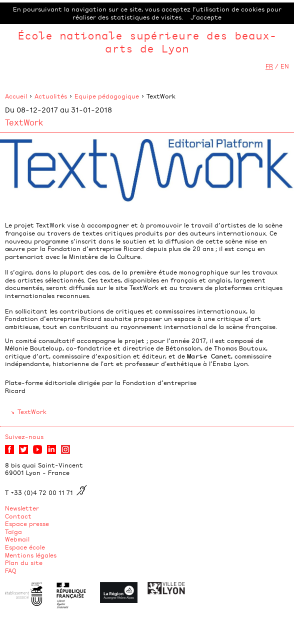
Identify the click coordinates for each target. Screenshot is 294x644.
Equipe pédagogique (107, 96)
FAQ (11, 570)
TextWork (32, 411)
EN (285, 66)
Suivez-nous (24, 436)
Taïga (13, 531)
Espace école (25, 547)
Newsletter (22, 508)
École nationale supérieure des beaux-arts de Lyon (147, 42)
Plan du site (24, 562)
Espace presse (27, 523)
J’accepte (206, 17)
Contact (18, 516)
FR (269, 66)
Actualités (51, 96)
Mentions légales (31, 555)
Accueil (16, 96)
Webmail (17, 539)
